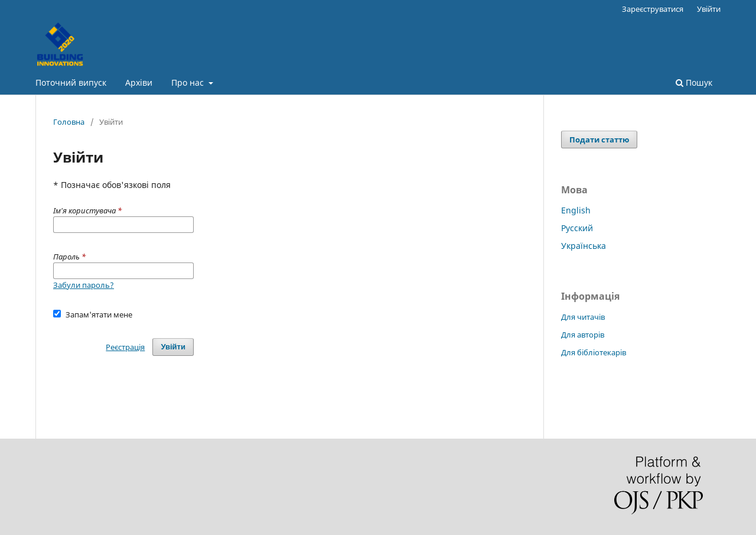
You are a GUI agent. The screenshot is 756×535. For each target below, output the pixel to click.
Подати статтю (599, 140)
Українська (584, 246)
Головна (69, 122)
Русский (577, 228)
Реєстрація (125, 347)
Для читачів (583, 317)
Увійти (709, 9)
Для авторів (583, 335)
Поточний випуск (71, 82)
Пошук (694, 82)
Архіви (139, 82)
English (576, 210)
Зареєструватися (653, 9)
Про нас (189, 82)
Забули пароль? (84, 285)
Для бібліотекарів (594, 352)
